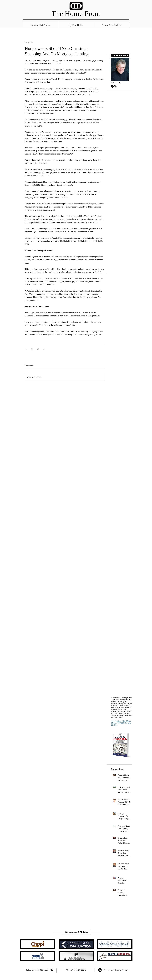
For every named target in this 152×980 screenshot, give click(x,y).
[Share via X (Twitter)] (32, 349)
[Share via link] (44, 349)
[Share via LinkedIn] (38, 349)
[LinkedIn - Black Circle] (112, 86)
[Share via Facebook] (26, 349)
